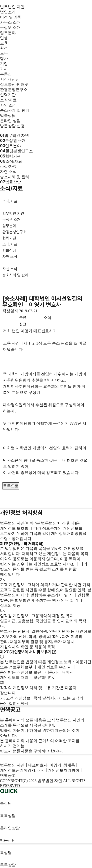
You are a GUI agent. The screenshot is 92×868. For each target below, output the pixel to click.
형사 (4, 59)
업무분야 (8, 33)
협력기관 (8, 95)
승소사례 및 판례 (15, 110)
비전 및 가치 (11, 17)
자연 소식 (8, 105)
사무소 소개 (10, 22)
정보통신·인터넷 (14, 84)
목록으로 (11, 486)
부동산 (6, 74)
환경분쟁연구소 (14, 90)
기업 (4, 64)
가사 (4, 69)
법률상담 (8, 115)
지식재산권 (10, 79)
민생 (4, 38)
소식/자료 (8, 100)
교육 (4, 43)
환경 (4, 48)
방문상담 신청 (12, 126)
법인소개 (8, 12)
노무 (4, 53)
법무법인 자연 (12, 7)
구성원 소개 (10, 27)
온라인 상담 (10, 121)
